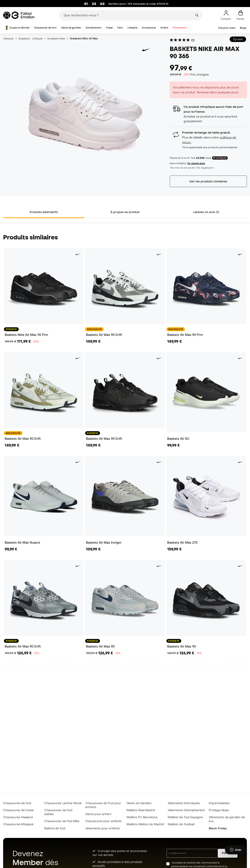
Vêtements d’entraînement (186, 810)
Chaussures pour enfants (104, 821)
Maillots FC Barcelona (142, 817)
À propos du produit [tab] (125, 212)
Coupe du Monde (17, 28)
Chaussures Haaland (18, 817)
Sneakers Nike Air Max (84, 38)
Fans (120, 28)
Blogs (243, 28)
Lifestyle (132, 28)
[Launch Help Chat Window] (236, 850)
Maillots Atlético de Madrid (145, 824)
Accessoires (149, 28)
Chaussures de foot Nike (62, 821)
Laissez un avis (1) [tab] (206, 212)
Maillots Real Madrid (141, 810)
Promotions (180, 28)
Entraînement (94, 28)
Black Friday (218, 828)
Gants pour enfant (98, 814)
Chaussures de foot (45, 28)
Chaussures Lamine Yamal (63, 803)
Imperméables (219, 803)
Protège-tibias (219, 810)
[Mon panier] (240, 15)
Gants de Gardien (139, 803)
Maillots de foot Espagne (185, 817)
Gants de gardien (71, 28)
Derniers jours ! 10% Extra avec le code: (138, 4)
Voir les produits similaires (208, 181)
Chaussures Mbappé (18, 824)
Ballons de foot (55, 828)
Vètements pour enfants (103, 828)
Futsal (109, 28)
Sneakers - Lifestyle (31, 38)
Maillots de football (181, 824)
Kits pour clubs (227, 28)
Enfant (164, 28)
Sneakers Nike (56, 38)
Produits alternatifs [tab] (44, 212)
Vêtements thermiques (184, 803)
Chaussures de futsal (18, 810)
